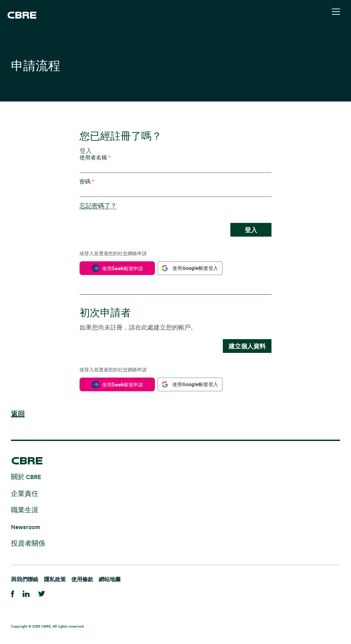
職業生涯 (25, 510)
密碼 (87, 182)
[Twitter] (42, 593)
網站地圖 (110, 579)
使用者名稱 (95, 158)
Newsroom (26, 526)
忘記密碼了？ (98, 205)
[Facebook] (13, 593)
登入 (251, 230)
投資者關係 (28, 543)
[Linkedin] (26, 593)
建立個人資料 (247, 346)
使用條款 (82, 579)
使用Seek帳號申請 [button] (123, 268)
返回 (18, 414)
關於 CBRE (26, 476)
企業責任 (25, 493)
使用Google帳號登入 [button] (195, 268)
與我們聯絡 (25, 579)
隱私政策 (55, 579)
